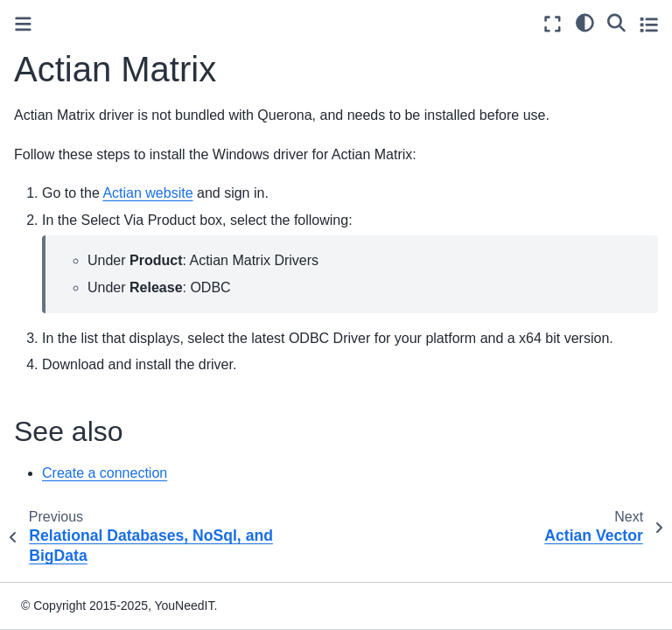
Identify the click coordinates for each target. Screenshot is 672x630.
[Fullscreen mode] (553, 24)
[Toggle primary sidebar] (23, 24)
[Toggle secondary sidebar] (649, 24)
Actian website (147, 193)
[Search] (616, 22)
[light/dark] (585, 22)
